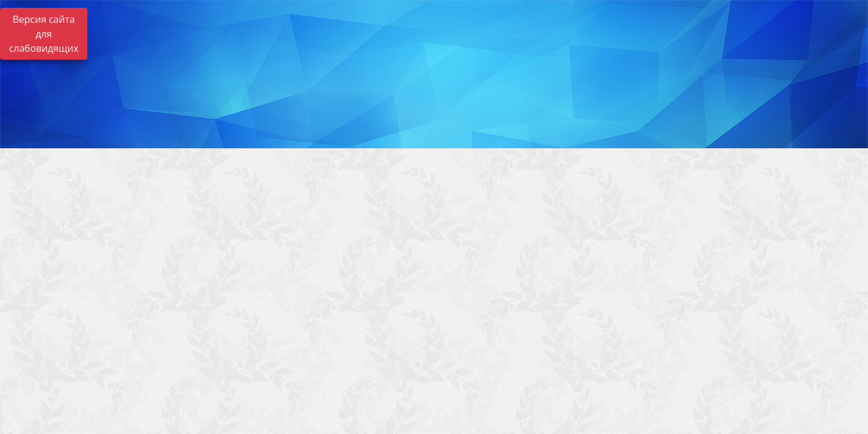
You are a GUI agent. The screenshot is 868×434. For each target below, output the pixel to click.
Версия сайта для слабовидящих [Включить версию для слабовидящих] (44, 34)
